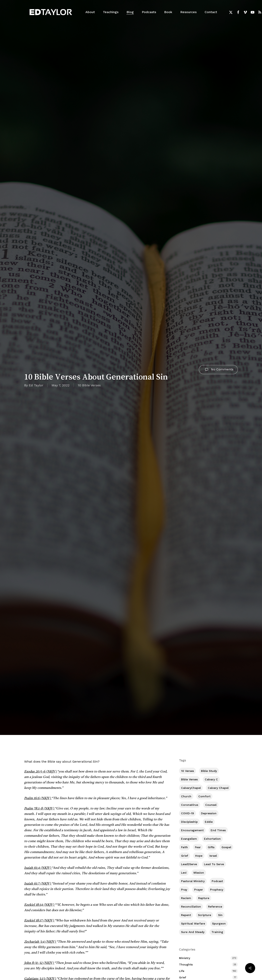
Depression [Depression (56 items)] (209, 813)
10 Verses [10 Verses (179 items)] (187, 771)
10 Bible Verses (89, 385)
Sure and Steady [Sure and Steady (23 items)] (193, 932)
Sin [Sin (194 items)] (220, 915)
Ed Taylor (36, 385)
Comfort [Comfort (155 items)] (204, 796)
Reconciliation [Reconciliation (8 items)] (191, 907)
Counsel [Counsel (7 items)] (211, 805)
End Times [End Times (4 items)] (218, 830)
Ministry (185, 958)
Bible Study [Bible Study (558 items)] (209, 771)
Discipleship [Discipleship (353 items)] (189, 822)
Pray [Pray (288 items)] (184, 890)
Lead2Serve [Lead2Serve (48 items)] (189, 864)
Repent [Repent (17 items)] (186, 915)
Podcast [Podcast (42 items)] (217, 881)
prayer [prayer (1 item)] (199, 890)
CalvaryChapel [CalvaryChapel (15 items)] (191, 788)
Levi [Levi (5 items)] (184, 873)
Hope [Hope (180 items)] (199, 856)
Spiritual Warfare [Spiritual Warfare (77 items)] (193, 923)
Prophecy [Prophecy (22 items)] (217, 890)
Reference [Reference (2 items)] (215, 907)
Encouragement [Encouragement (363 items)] (192, 830)
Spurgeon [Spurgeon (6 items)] (219, 923)
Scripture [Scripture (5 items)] (205, 915)
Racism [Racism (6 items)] (186, 898)
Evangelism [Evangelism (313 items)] (189, 839)
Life (182, 971)
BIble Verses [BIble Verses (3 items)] (189, 779)
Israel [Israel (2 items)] (213, 856)
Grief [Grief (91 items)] (185, 856)
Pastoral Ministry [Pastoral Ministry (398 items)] (193, 881)
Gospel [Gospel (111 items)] (226, 847)
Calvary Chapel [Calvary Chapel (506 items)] (218, 788)
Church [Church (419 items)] (186, 796)
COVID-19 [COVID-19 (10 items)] (187, 813)
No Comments (218, 370)
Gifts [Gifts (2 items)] (211, 847)
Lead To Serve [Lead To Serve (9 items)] (214, 864)
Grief (183, 977)
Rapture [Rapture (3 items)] (204, 898)
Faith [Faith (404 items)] (184, 847)
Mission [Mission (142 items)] (199, 873)
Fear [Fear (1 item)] (198, 847)
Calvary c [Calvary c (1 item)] (211, 779)
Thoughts (186, 964)
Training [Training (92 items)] (217, 932)
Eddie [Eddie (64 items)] (209, 822)
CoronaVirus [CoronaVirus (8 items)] (190, 805)
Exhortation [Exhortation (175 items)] (212, 839)
